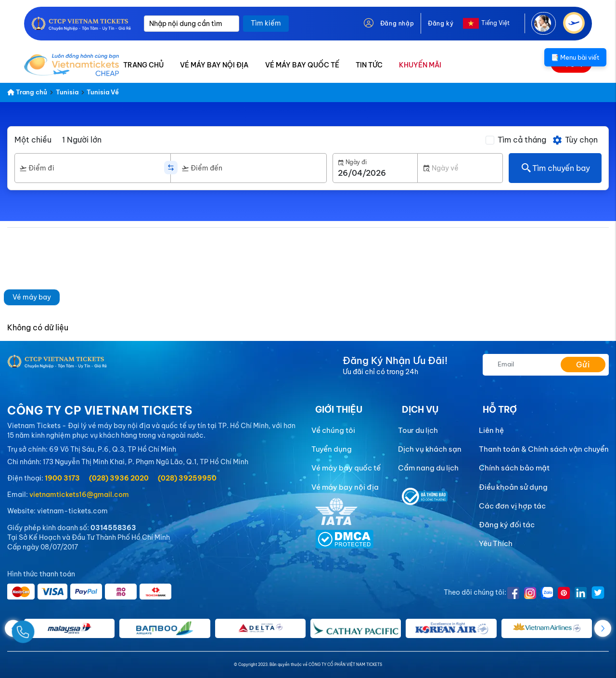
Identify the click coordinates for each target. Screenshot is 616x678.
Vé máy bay (32, 297)
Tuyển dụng (332, 449)
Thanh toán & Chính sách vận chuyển (544, 449)
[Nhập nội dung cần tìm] (192, 24)
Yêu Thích (496, 543)
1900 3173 (62, 478)
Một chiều (33, 140)
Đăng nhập (397, 23)
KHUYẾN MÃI (420, 65)
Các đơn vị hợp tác (512, 506)
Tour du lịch (418, 430)
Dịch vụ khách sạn (430, 449)
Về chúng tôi (333, 430)
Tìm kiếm (266, 23)
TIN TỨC (369, 65)
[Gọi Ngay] (45, 628)
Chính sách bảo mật (514, 468)
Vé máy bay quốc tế (346, 468)
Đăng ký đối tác (507, 525)
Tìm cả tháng (522, 140)
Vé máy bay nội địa (345, 487)
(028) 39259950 (187, 478)
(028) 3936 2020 (119, 478)
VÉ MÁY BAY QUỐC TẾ (302, 65)
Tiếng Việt (495, 23)
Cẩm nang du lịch (428, 468)
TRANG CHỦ (143, 65)
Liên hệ (491, 430)
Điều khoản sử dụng (513, 487)
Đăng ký (441, 23)
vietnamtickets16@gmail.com (79, 495)
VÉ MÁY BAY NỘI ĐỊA (214, 65)
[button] (603, 628)
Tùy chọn (575, 140)
